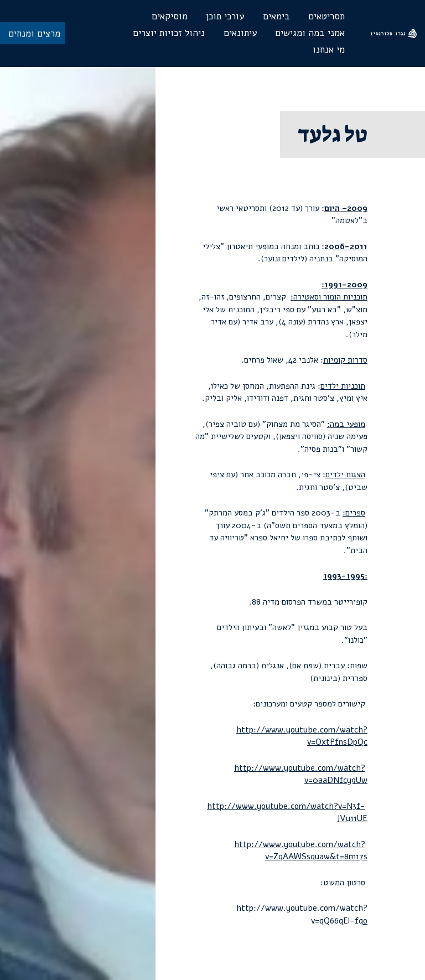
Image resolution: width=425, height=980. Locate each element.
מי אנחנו (329, 50)
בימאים (276, 16)
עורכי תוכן (225, 16)
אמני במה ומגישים (310, 33)
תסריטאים (326, 16)
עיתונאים (240, 33)
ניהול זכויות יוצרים (169, 33)
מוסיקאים (170, 16)
